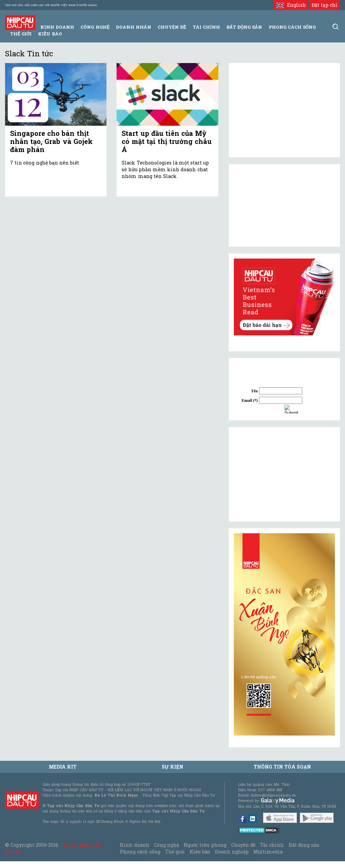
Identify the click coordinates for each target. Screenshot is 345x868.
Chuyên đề (172, 27)
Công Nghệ (95, 27)
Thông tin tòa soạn (283, 767)
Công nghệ (166, 845)
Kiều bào (50, 34)
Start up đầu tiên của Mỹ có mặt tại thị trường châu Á (167, 141)
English (291, 5)
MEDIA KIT (63, 767)
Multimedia (268, 852)
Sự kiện (172, 767)
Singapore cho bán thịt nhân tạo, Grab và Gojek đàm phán (51, 141)
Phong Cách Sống (292, 27)
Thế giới (21, 34)
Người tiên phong (205, 845)
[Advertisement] (284, 474)
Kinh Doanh (57, 27)
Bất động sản (244, 27)
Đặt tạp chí (325, 5)
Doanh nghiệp (232, 852)
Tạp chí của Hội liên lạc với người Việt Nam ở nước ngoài (51, 5)
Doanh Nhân (134, 27)
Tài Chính (206, 27)
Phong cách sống (140, 852)
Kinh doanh (134, 845)
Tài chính (272, 845)
